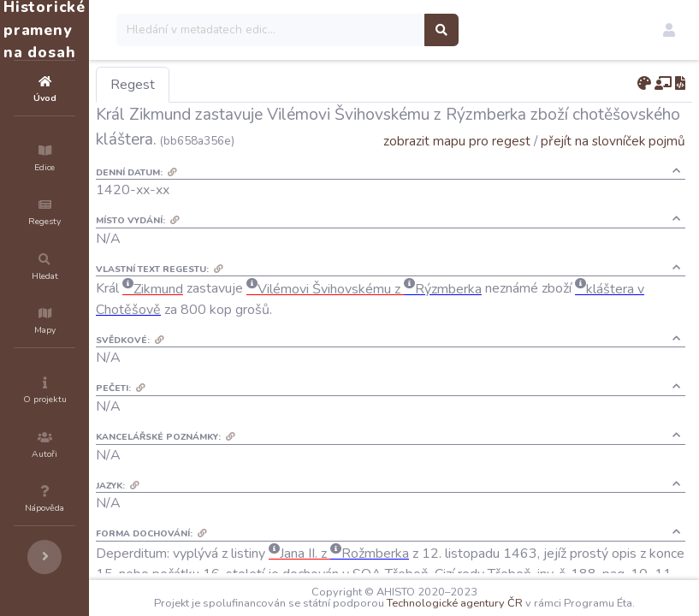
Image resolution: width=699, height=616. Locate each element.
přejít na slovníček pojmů (613, 166)
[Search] (373, 30)
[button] (669, 30)
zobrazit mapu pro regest (457, 166)
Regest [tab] (235, 85)
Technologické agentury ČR (516, 592)
